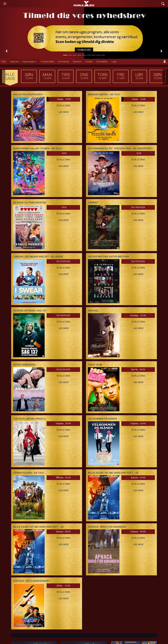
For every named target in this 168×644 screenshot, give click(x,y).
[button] (7, 51)
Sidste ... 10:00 (59, 99)
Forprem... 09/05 (138, 532)
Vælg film (14, 62)
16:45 (139, 153)
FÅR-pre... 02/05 (63, 478)
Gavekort (77, 62)
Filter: (4, 62)
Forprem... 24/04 (138, 424)
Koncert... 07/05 (138, 478)
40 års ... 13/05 (63, 586)
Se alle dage (63, 106)
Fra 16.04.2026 (63, 315)
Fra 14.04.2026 (138, 207)
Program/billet (48, 62)
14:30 (64, 153)
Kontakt (89, 62)
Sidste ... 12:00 (133, 99)
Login (114, 62)
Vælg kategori (29, 62)
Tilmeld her (84, 50)
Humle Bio (72, 4)
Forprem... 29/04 (63, 424)
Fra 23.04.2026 (63, 369)
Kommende (63, 62)
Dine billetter (102, 62)
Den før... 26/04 (138, 369)
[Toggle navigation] (5, 4)
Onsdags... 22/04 (138, 315)
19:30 (64, 207)
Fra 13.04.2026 (63, 261)
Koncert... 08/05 (63, 532)
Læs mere (63, 112)
